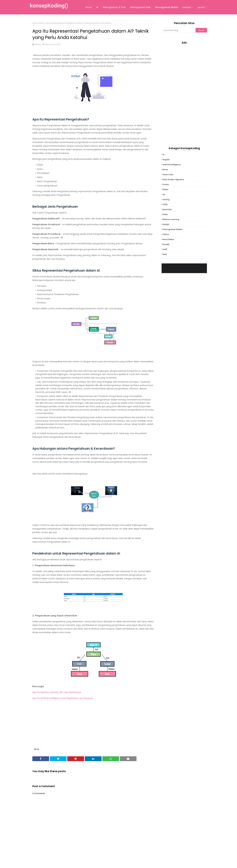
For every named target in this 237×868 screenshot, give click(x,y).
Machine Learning (171, 219)
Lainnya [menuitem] (187, 7)
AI (163, 154)
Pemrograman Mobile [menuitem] (167, 7)
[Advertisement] (93, 723)
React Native (168, 239)
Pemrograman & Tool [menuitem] (114, 7)
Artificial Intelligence (172, 164)
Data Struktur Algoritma (173, 179)
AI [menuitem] (97, 7)
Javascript (167, 209)
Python (166, 234)
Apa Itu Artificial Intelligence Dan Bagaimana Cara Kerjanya (63, 698)
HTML (165, 204)
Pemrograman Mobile (173, 229)
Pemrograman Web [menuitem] (140, 7)
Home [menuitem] (89, 7)
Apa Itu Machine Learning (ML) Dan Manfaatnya (57, 692)
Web (165, 254)
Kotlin (165, 214)
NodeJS (166, 224)
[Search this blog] (179, 30)
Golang (166, 199)
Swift (165, 249)
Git (164, 194)
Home (35, 23)
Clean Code (168, 174)
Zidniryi (38, 44)
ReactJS (166, 244)
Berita (42, 23)
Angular (166, 159)
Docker (166, 184)
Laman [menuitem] (201, 7)
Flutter (166, 189)
